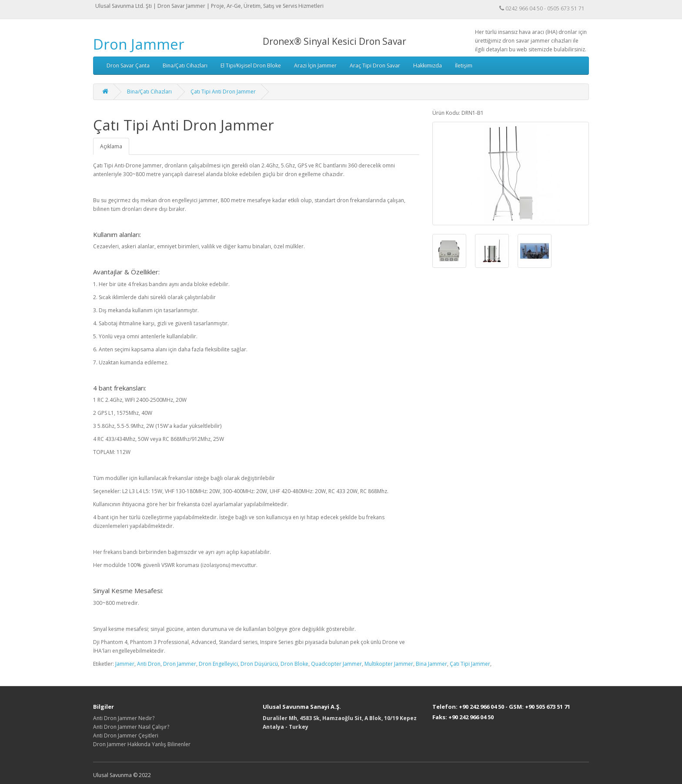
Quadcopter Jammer (336, 664)
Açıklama (111, 146)
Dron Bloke (294, 664)
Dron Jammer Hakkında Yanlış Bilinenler (142, 744)
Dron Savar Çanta (128, 65)
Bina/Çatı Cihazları (185, 65)
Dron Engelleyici (218, 664)
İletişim (464, 65)
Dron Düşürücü (259, 664)
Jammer (125, 664)
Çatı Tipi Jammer (470, 664)
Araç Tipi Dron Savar (375, 65)
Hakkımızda (428, 65)
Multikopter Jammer (389, 664)
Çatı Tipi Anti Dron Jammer (223, 92)
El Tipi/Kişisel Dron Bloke (251, 65)
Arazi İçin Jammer (315, 65)
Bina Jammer (431, 664)
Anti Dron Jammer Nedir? (124, 718)
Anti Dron (149, 664)
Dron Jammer (139, 44)
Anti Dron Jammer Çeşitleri (126, 736)
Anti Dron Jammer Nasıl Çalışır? (131, 727)
